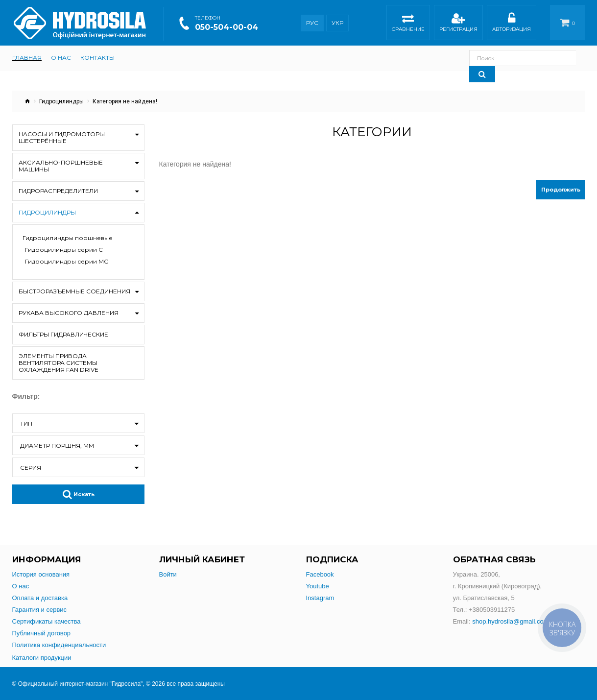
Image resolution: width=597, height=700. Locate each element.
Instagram (320, 598)
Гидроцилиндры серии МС (67, 262)
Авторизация (512, 24)
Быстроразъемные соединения (74, 291)
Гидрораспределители (58, 191)
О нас (21, 586)
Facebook (320, 574)
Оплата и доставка (40, 598)
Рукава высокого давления (69, 313)
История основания (41, 574)
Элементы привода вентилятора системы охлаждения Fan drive (59, 363)
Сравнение (408, 24)
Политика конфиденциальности (59, 645)
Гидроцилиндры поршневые (68, 238)
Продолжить (561, 190)
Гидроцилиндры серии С (64, 250)
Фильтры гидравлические (63, 334)
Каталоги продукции (42, 658)
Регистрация (458, 24)
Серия (31, 468)
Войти (168, 574)
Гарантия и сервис (40, 610)
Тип (26, 423)
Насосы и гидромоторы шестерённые (62, 137)
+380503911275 (492, 610)
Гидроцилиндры (61, 101)
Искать (79, 494)
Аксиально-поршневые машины (61, 166)
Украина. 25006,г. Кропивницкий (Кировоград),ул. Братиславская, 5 (498, 586)
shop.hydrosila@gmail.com (510, 621)
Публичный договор (42, 633)
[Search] (572, 58)
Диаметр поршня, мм (57, 446)
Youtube (318, 586)
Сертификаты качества (47, 621)
